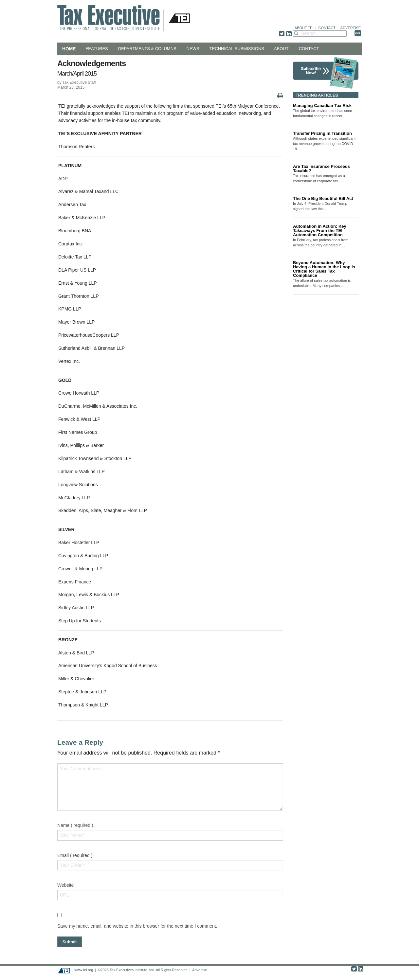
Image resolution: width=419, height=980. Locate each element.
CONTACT (327, 28)
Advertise (200, 970)
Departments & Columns (147, 49)
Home (69, 49)
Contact (309, 49)
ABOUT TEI (304, 28)
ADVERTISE (351, 28)
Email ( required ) (75, 855)
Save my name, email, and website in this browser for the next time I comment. (137, 926)
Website (65, 885)
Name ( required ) (75, 825)
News (193, 49)
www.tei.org (84, 970)
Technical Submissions (237, 49)
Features (97, 49)
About (281, 49)
